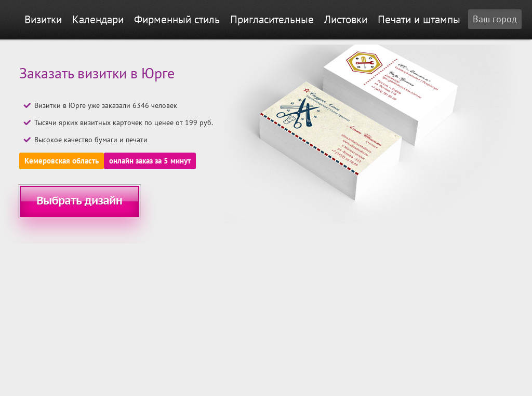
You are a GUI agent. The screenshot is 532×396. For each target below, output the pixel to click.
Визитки (43, 19)
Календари (98, 19)
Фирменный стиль (177, 19)
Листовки (346, 19)
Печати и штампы (419, 19)
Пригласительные (272, 19)
